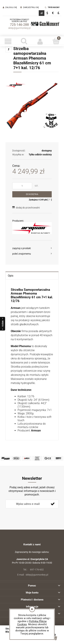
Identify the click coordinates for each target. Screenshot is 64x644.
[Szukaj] (24, 41)
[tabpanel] (32, 360)
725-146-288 (19, 25)
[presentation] (29, 514)
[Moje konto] (40, 41)
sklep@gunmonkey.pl (19, 28)
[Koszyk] (56, 41)
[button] (8, 41)
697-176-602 (32, 570)
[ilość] (22, 186)
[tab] (32, 275)
